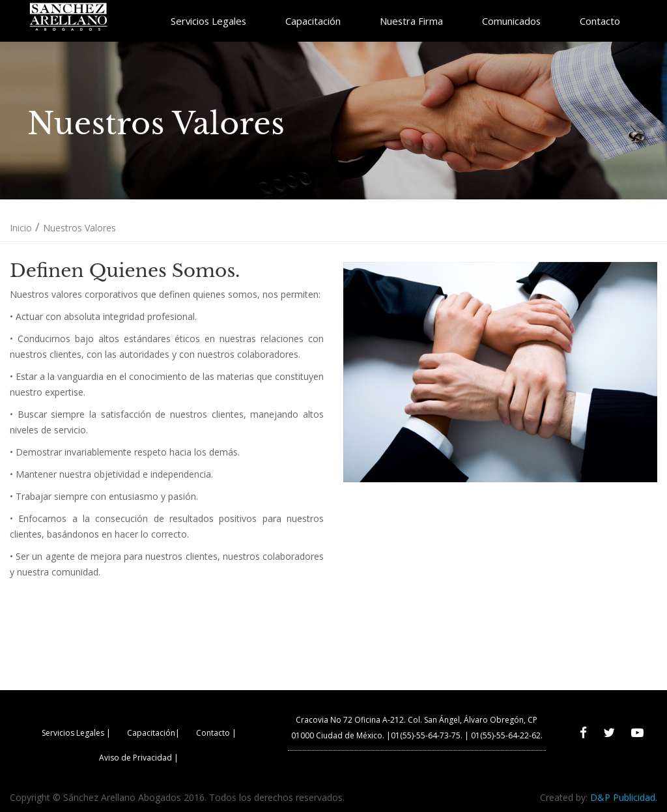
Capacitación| (153, 733)
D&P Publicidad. (624, 797)
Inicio (21, 228)
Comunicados (511, 21)
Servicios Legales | (76, 733)
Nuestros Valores (79, 228)
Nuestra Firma (411, 21)
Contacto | (216, 733)
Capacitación (313, 21)
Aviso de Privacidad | (139, 758)
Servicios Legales (208, 21)
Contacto (600, 21)
